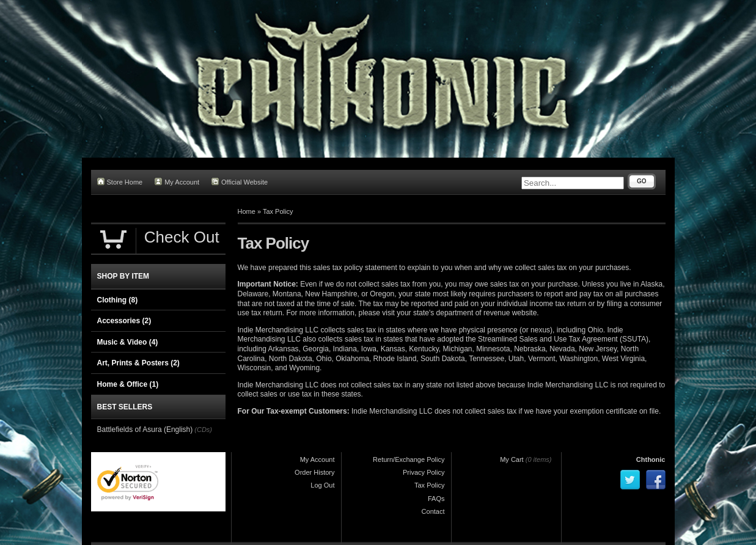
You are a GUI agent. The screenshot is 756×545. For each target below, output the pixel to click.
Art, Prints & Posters (138, 363)
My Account (177, 182)
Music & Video (128, 342)
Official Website (240, 182)
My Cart (512, 459)
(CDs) (203, 430)
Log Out (322, 485)
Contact (433, 511)
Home (247, 211)
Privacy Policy (424, 472)
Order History (314, 472)
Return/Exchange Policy (409, 459)
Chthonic (651, 459)
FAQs (436, 499)
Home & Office (128, 384)
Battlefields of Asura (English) (145, 430)
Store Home (120, 182)
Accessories (124, 321)
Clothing (118, 300)
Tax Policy (278, 211)
